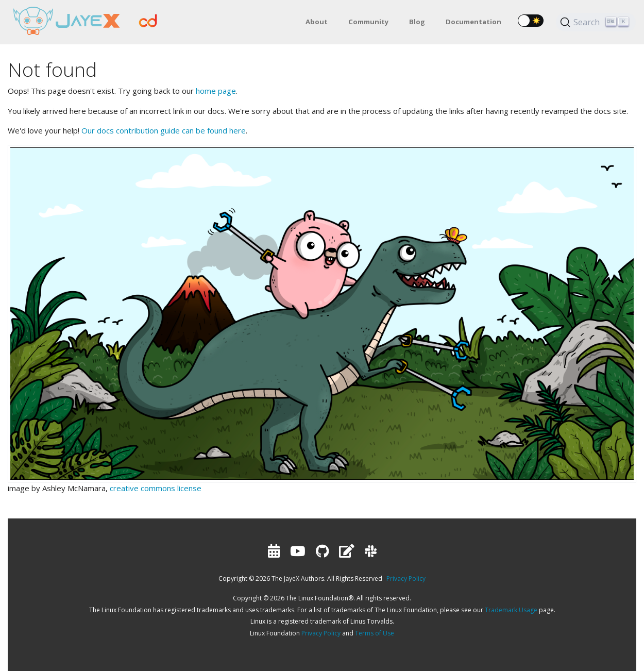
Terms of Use (375, 633)
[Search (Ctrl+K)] (596, 22)
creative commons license (156, 488)
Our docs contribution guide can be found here (164, 130)
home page (216, 91)
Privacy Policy (406, 578)
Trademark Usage (511, 610)
